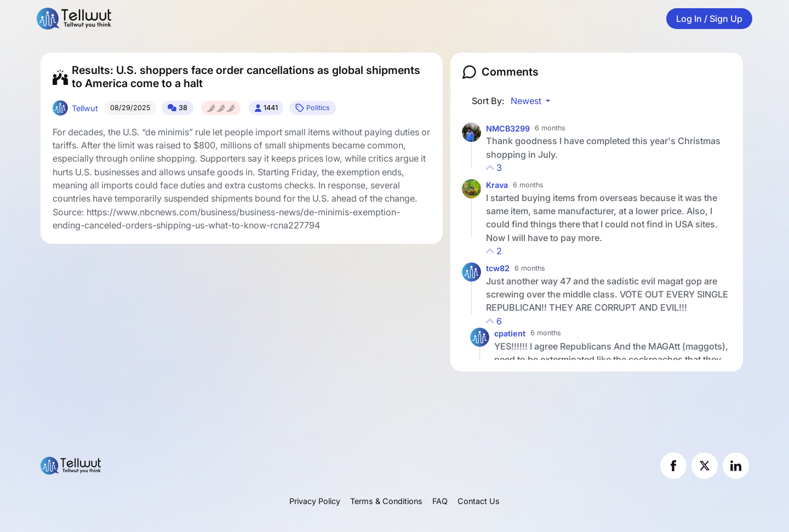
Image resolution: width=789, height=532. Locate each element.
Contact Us (479, 501)
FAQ (440, 501)
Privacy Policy (315, 501)
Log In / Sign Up (709, 19)
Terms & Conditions (386, 501)
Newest (527, 101)
